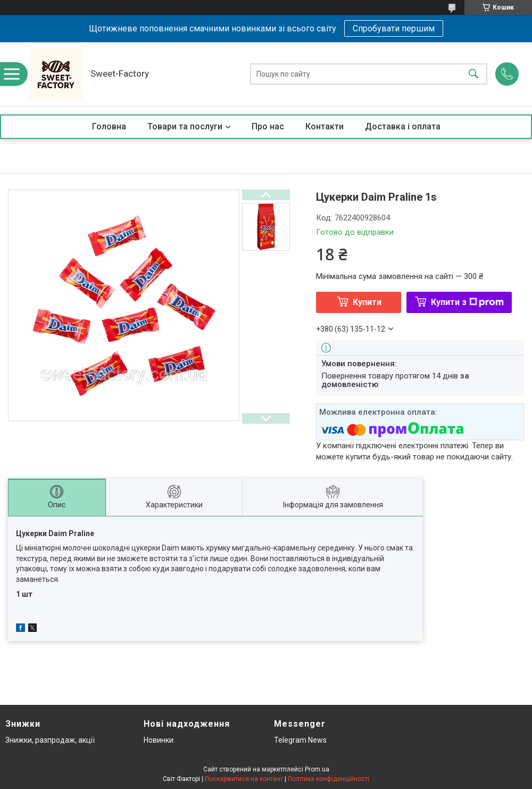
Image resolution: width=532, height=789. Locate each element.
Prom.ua (317, 769)
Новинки (159, 740)
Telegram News (300, 740)
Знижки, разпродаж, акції (50, 740)
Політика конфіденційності (329, 779)
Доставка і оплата (403, 126)
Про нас (268, 126)
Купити (367, 302)
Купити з (467, 302)
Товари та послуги (185, 126)
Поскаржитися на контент (244, 779)
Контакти (325, 126)
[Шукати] (473, 74)
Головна (109, 126)
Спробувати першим (394, 28)
